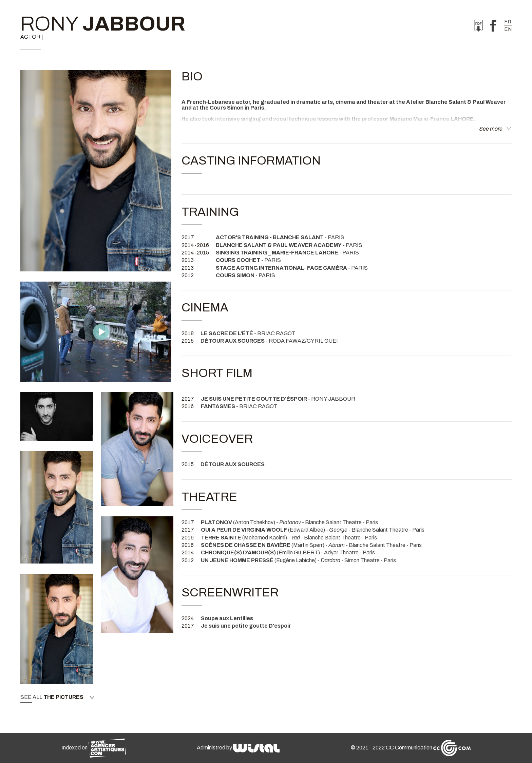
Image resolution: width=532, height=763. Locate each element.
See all (57, 697)
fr (508, 22)
